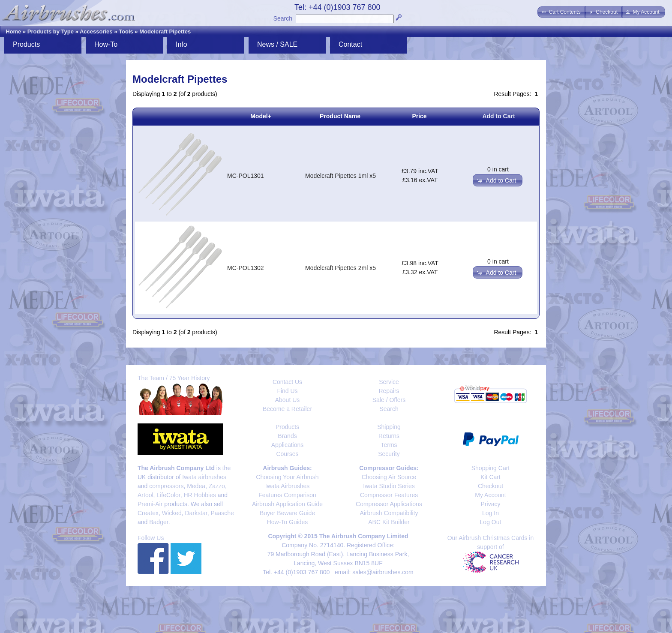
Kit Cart (490, 477)
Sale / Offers (389, 400)
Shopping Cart (491, 468)
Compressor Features (389, 495)
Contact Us (287, 382)
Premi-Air (150, 504)
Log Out (491, 522)
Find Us (287, 391)
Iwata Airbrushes (288, 486)
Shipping (389, 427)
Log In (490, 513)
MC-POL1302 (246, 268)
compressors (166, 486)
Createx (148, 513)
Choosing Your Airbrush (287, 477)
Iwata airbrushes (204, 477)
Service (389, 382)
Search (283, 18)
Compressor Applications (389, 504)
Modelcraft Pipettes (165, 31)
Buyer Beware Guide (287, 513)
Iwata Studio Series (389, 486)
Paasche (222, 513)
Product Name (340, 116)
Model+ (261, 116)
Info (181, 44)
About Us (288, 400)
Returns (389, 436)
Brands (287, 436)
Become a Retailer (287, 409)
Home (13, 31)
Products (26, 44)
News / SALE (277, 44)
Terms (389, 445)
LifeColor (168, 495)
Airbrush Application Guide (287, 504)
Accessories (96, 31)
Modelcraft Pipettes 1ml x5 (340, 176)
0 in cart (498, 169)
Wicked (172, 513)
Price (419, 116)
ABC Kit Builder (389, 522)
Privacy (491, 504)
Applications (288, 445)
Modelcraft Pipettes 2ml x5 (340, 268)
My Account (490, 495)
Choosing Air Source (389, 477)
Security (389, 454)
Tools (126, 31)
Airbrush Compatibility (389, 513)
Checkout (490, 486)
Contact (350, 44)
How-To (106, 44)
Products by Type (51, 31)
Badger (159, 522)
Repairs (389, 391)
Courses (287, 454)
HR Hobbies (199, 495)
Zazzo (217, 486)
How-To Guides (288, 522)
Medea (196, 486)
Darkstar (196, 513)
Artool (145, 495)
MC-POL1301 (246, 176)
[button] (562, 12)
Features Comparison (287, 495)
